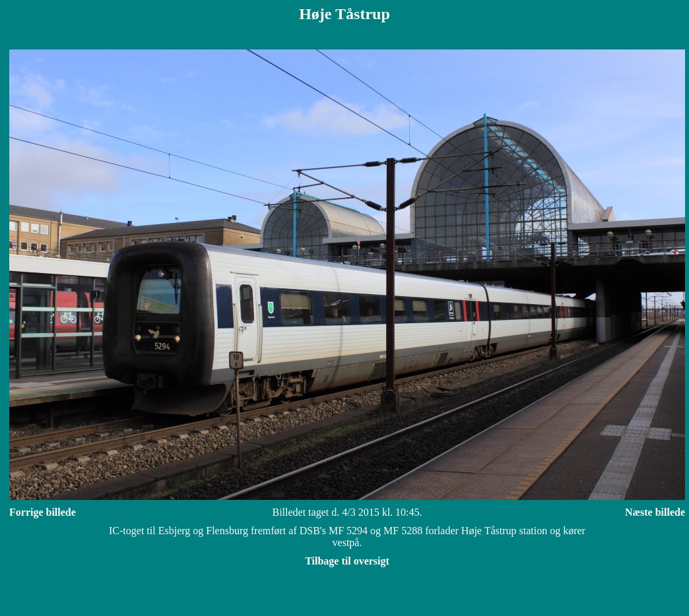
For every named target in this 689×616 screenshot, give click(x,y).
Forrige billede (43, 512)
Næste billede (655, 512)
